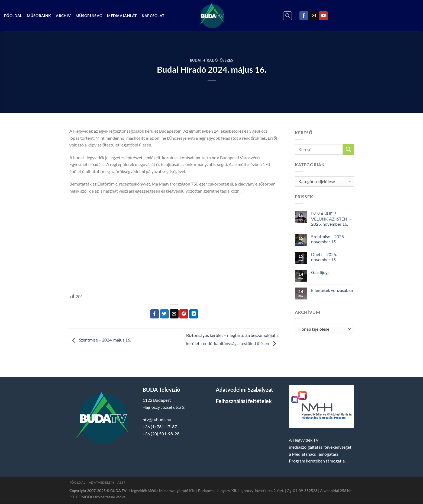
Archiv (63, 16)
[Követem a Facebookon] (304, 16)
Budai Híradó (204, 60)
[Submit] (348, 149)
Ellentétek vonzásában (332, 290)
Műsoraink (39, 16)
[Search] (288, 16)
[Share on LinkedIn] (194, 314)
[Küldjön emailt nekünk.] (314, 16)
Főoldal (13, 16)
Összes (227, 60)
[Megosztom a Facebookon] (155, 314)
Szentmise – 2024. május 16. (100, 340)
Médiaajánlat (122, 16)
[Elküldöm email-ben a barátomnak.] (174, 314)
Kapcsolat (153, 16)
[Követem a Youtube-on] (323, 16)
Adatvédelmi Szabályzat (244, 390)
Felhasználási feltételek (244, 401)
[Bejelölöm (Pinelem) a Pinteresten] (184, 314)
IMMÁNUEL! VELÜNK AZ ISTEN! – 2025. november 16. (331, 219)
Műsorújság (89, 16)
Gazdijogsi (321, 272)
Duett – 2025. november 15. (324, 257)
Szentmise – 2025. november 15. (328, 239)
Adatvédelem (101, 482)
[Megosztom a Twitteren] (164, 314)
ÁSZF (121, 482)
